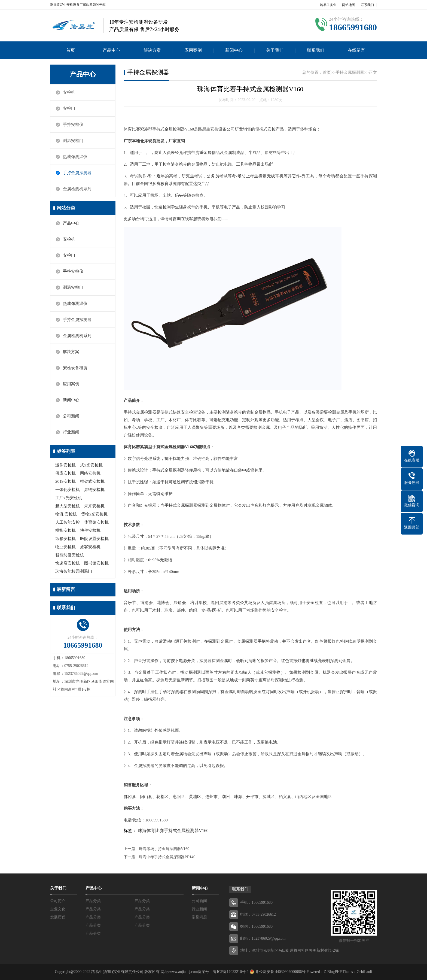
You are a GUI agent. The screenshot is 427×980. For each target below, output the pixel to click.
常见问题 (199, 917)
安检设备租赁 (75, 368)
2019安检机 (65, 481)
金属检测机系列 (77, 189)
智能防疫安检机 (70, 555)
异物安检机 (94, 490)
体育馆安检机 (96, 522)
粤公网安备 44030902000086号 (280, 972)
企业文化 (58, 909)
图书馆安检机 (96, 563)
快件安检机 (90, 530)
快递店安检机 (68, 563)
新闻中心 (234, 50)
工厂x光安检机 (69, 498)
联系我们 (367, 5)
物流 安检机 (66, 514)
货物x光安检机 (94, 514)
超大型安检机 (68, 506)
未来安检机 (94, 506)
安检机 (69, 92)
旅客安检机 (90, 547)
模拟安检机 (65, 530)
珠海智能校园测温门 (74, 571)
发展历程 (58, 917)
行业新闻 (71, 432)
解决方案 (152, 50)
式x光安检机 (91, 465)
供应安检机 (65, 473)
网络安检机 (90, 473)
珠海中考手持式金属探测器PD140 (167, 857)
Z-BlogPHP (333, 972)
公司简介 (58, 901)
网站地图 (349, 5)
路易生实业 (328, 5)
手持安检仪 (73, 125)
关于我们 (275, 50)
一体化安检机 (68, 490)
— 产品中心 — (83, 74)
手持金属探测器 (77, 173)
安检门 (69, 108)
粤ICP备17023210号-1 (231, 972)
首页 (71, 50)
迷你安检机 (65, 465)
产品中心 (111, 50)
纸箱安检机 (65, 539)
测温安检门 (73, 141)
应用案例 (193, 50)
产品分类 (93, 901)
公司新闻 (71, 416)
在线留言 (356, 50)
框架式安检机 (92, 481)
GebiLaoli (365, 972)
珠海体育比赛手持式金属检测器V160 (173, 831)
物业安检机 (65, 547)
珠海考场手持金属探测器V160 (164, 849)
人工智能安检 (68, 522)
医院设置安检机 (94, 539)
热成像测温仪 (75, 157)
